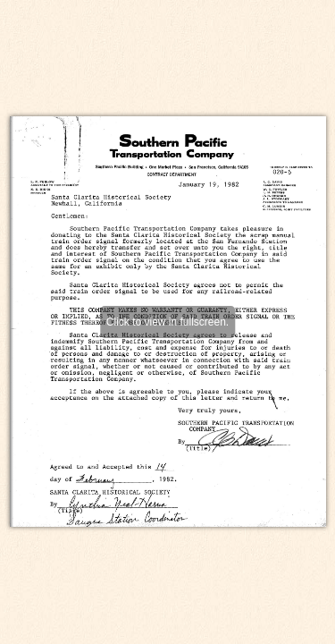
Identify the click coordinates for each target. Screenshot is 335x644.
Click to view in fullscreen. (167, 322)
